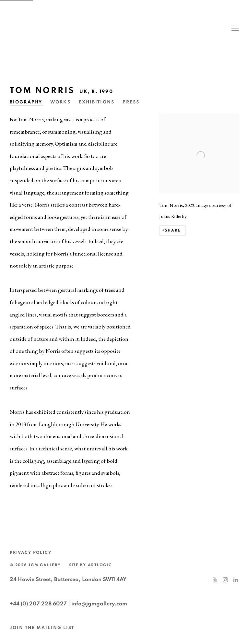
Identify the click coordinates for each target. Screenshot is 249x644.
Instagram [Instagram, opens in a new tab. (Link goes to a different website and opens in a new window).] (225, 580)
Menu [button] (234, 29)
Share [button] (173, 230)
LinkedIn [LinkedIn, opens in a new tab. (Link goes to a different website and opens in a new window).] (236, 580)
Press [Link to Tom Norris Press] (131, 102)
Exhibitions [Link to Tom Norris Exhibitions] (97, 102)
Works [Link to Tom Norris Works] (60, 102)
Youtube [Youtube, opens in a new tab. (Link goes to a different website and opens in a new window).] (215, 580)
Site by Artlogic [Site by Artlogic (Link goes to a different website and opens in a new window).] (90, 565)
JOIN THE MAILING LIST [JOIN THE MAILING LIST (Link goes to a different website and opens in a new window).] (42, 628)
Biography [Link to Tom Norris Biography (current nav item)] (26, 102)
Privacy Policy (31, 553)
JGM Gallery (71, 28)
